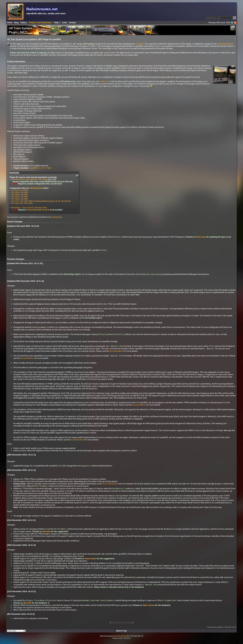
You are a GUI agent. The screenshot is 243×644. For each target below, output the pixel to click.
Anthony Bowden (121, 639)
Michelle (46, 533)
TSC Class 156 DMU (19, 192)
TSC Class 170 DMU (19, 197)
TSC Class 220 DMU (19, 199)
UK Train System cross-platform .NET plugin (29, 179)
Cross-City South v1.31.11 (38, 210)
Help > (57, 23)
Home (10, 23)
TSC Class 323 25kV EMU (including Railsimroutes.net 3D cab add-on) (41, 201)
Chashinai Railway (225, 44)
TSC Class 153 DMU (19, 190)
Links (64, 23)
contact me (104, 81)
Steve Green (91, 560)
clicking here (57, 217)
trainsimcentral (36, 188)
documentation (116, 352)
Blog (16, 23)
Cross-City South (110, 485)
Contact (72, 23)
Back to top (122, 633)
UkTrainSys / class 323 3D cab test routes (29, 208)
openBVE (140, 44)
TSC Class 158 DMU (19, 195)
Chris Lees (201, 237)
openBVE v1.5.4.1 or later (41, 168)
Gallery (24, 23)
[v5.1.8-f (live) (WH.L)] (135, 639)
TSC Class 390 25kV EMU (22, 203)
